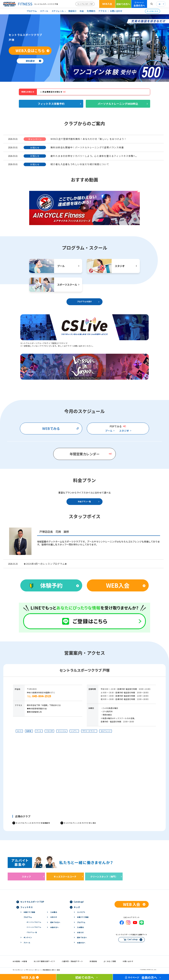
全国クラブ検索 (29, 912)
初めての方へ (123, 4)
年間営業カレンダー (84, 454)
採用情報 (93, 961)
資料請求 (30, 61)
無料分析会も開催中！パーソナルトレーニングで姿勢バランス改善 (87, 147)
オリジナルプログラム (34, 922)
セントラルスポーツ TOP (32, 902)
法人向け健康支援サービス (44, 961)
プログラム (32, 11)
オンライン (28, 937)
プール (109, 431)
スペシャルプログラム (34, 927)
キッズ (77, 907)
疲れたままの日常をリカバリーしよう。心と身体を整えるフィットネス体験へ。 (94, 156)
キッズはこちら (152, 11)
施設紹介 (72, 11)
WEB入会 (107, 4)
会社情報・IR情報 (20, 961)
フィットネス (27, 907)
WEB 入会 (132, 904)
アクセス (103, 11)
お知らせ (54, 917)
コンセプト (81, 912)
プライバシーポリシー (33, 970)
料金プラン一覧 (84, 502)
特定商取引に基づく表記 (51, 970)
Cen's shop (132, 939)
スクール (44, 11)
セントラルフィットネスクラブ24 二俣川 (80, 823)
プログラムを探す (84, 302)
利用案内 (91, 11)
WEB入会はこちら (30, 51)
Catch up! (79, 902)
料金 (82, 11)
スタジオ (124, 431)
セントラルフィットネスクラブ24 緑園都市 (33, 823)
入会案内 (54, 912)
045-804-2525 (42, 696)
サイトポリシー (18, 970)
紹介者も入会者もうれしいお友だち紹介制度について (80, 164)
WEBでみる (51, 428)
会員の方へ (139, 4)
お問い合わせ (116, 11)
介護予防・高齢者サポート (72, 961)
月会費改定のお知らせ (52, 92)
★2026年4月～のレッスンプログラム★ (45, 564)
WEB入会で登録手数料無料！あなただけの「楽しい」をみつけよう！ (88, 139)
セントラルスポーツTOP (85, 4)
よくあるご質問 (110, 961)
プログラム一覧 (32, 932)
